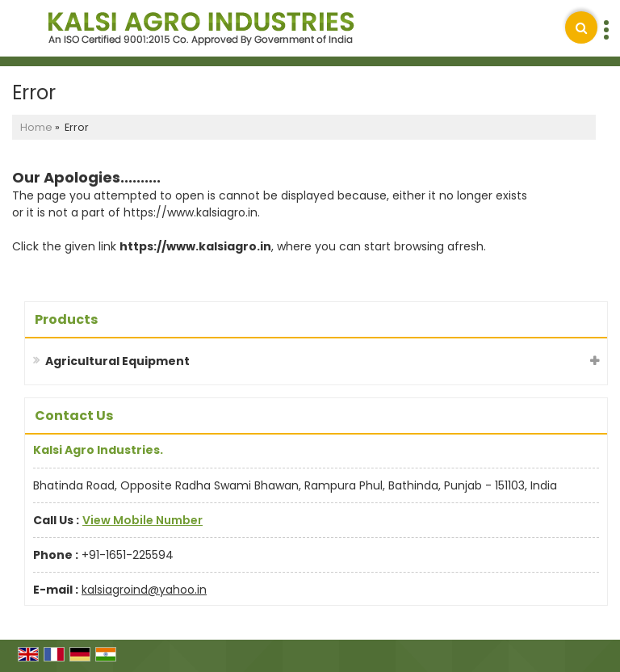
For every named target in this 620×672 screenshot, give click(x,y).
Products (66, 319)
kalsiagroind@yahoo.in (144, 590)
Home (36, 127)
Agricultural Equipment (117, 361)
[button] (142, 520)
